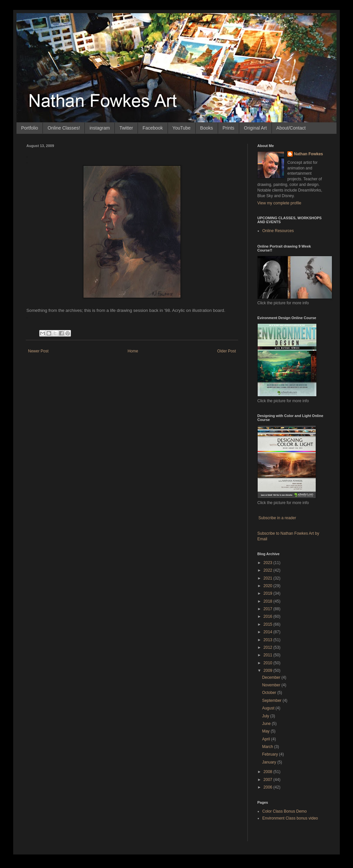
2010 (269, 663)
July (266, 716)
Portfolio (30, 128)
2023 (269, 563)
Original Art (255, 128)
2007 (269, 780)
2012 (269, 647)
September (272, 701)
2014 (269, 632)
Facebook (153, 128)
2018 (269, 601)
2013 (269, 640)
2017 (269, 609)
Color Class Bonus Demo (285, 811)
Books (207, 128)
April (266, 739)
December (272, 677)
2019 (269, 593)
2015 (269, 624)
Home (133, 351)
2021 (269, 578)
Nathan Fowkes (308, 154)
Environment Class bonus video (290, 818)
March (268, 747)
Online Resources (278, 231)
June (267, 724)
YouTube (182, 128)
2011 (269, 655)
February (270, 754)
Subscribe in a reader (277, 518)
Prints (229, 128)
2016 (269, 616)
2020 (269, 586)
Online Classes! (64, 128)
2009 (269, 671)
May (266, 731)
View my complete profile (279, 203)
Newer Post (38, 351)
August (269, 708)
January (270, 762)
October (270, 693)
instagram (99, 128)
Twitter (126, 128)
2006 (269, 787)
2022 (269, 570)
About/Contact (291, 128)
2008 (269, 772)
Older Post (226, 351)
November (272, 685)
